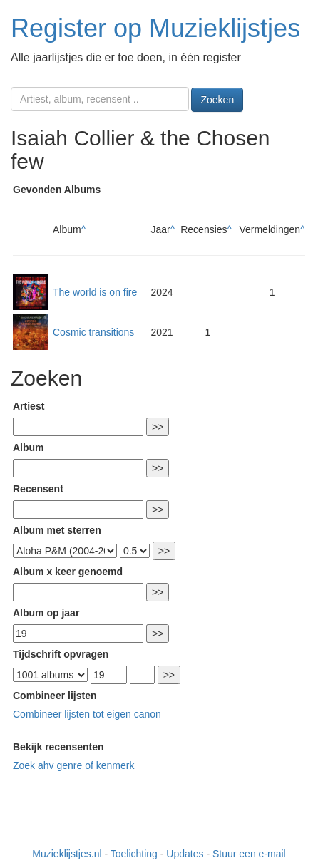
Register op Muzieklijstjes (155, 28)
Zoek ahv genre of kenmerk (73, 765)
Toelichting (134, 854)
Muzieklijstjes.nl (67, 854)
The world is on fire (95, 292)
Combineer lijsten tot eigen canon (87, 714)
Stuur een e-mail (249, 854)
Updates (185, 854)
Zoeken (217, 100)
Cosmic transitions (93, 332)
